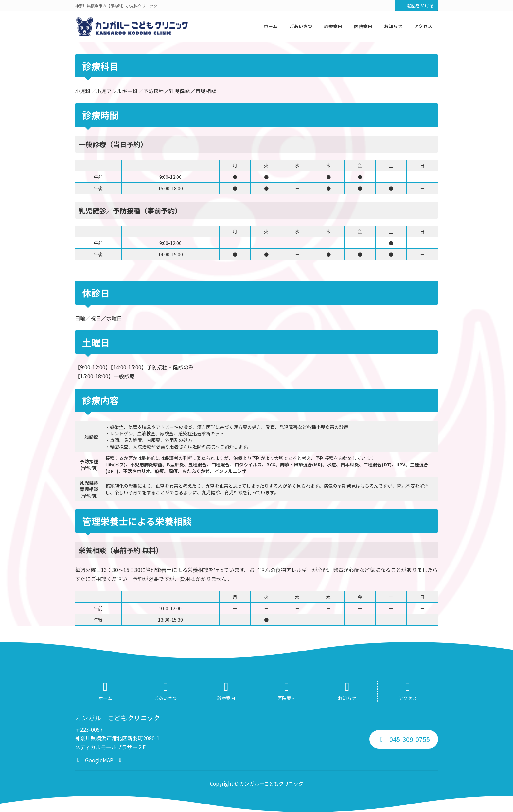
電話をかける (416, 5)
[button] (99, 759)
